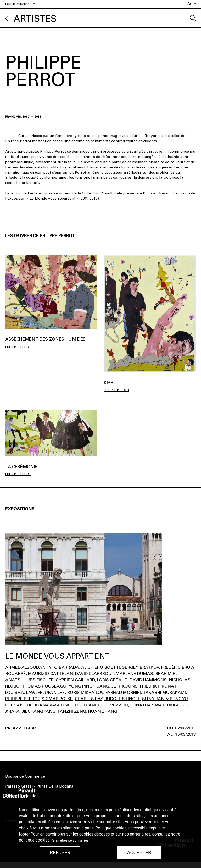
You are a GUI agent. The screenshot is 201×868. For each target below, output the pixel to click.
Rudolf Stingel (122, 699)
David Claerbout (94, 674)
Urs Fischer (40, 680)
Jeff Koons (124, 686)
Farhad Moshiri (123, 692)
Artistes (35, 19)
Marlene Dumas (134, 674)
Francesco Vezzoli (106, 705)
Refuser (60, 853)
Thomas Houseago (44, 686)
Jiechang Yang (39, 711)
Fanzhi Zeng (72, 711)
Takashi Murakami (164, 692)
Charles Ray (89, 699)
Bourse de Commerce (25, 776)
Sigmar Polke (57, 699)
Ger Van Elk (18, 705)
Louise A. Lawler (24, 692)
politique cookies (34, 840)
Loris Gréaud (112, 680)
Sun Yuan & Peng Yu (165, 699)
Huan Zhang (103, 711)
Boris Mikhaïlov (85, 692)
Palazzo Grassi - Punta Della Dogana (39, 786)
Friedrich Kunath (160, 686)
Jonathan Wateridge (155, 705)
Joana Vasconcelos (58, 705)
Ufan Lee (55, 692)
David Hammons (148, 680)
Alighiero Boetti (100, 667)
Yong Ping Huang (89, 686)
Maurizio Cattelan (51, 674)
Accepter (139, 853)
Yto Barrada (64, 667)
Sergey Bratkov (140, 667)
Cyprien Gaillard (75, 680)
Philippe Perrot (18, 347)
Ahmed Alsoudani (26, 667)
